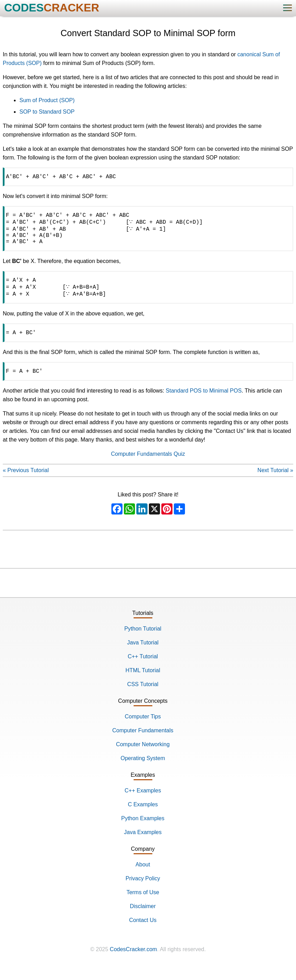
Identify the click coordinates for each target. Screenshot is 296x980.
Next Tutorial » (275, 483)
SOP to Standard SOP (47, 112)
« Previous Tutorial (26, 483)
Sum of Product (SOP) (47, 100)
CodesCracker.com (133, 962)
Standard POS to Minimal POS (204, 403)
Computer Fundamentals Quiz (148, 466)
